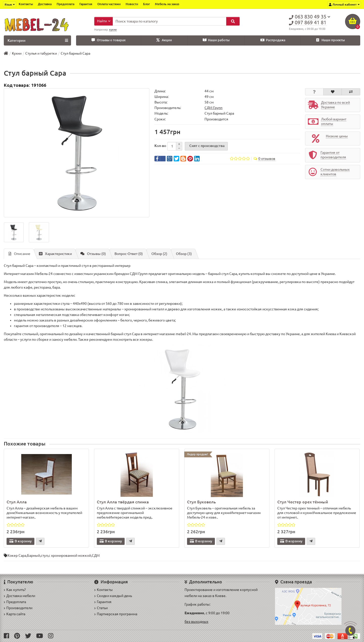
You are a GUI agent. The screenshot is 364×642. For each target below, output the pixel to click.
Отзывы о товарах (109, 40)
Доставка (45, 4)
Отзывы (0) (93, 254)
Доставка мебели (19, 596)
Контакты (26, 4)
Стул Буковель (201, 502)
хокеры (146, 339)
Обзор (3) (184, 254)
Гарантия (86, 4)
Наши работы (216, 40)
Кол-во (160, 146)
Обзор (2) (159, 254)
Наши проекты (331, 40)
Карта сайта (15, 614)
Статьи (101, 608)
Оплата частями (109, 4)
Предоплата (65, 4)
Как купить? (15, 590)
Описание (19, 254)
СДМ (96, 555)
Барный (33, 555)
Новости (132, 4)
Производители (18, 608)
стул (44, 555)
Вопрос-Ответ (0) (129, 254)
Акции (164, 40)
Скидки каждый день (113, 596)
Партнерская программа (116, 614)
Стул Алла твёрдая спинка (123, 502)
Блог (146, 4)
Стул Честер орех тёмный (303, 502)
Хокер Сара (17, 555)
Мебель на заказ (167, 4)
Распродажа (273, 40)
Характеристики (55, 254)
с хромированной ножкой (70, 555)
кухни (113, 30)
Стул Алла (17, 502)
